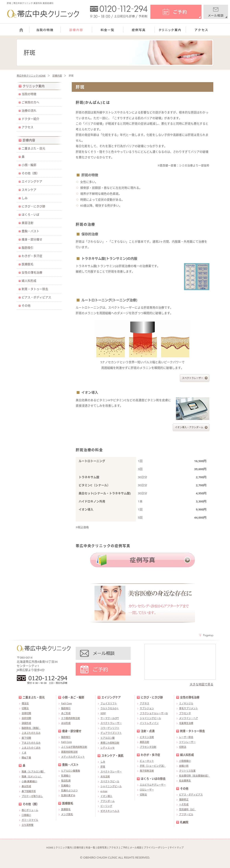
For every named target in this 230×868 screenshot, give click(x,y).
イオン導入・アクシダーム (189, 427)
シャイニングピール (111, 786)
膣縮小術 (184, 766)
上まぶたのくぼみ (31, 748)
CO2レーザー (147, 790)
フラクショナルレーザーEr (154, 713)
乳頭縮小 (66, 776)
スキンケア (29, 190)
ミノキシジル (186, 703)
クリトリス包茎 (187, 771)
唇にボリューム (30, 810)
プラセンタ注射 (148, 747)
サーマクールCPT (110, 718)
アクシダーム (108, 801)
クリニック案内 (34, 86)
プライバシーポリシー (155, 848)
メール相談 (136, 848)
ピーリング (106, 806)
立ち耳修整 (28, 825)
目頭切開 (26, 713)
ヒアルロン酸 (108, 738)
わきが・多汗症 (32, 256)
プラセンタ (185, 713)
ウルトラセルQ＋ (110, 708)
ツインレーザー (187, 742)
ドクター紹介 (30, 119)
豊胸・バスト (30, 231)
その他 (26, 305)
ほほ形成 (66, 723)
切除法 (143, 795)
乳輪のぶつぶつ (69, 790)
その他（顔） (30, 173)
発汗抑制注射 (147, 771)
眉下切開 (26, 738)
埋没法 (25, 703)
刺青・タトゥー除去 (35, 289)
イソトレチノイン (149, 723)
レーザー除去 (186, 737)
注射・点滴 (148, 731)
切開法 (25, 708)
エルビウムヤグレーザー (153, 785)
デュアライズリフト (111, 733)
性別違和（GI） (187, 809)
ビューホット (147, 761)
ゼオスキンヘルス (110, 811)
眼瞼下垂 (26, 758)
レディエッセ (108, 748)
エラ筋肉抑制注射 (71, 718)
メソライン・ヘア (189, 718)
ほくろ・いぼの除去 (153, 779)
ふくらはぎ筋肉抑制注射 (74, 747)
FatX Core (66, 703)
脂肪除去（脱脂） (31, 728)
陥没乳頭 (66, 781)
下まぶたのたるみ (31, 743)
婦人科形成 (29, 281)
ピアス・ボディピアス (36, 297)
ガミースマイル (30, 820)
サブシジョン (147, 708)
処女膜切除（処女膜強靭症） (194, 776)
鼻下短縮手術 (29, 791)
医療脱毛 (28, 264)
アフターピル (186, 814)
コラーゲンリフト (110, 728)
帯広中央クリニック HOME (31, 76)
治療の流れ (29, 110)
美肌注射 (144, 742)
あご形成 (66, 713)
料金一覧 (90, 848)
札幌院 (184, 822)
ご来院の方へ (30, 102)
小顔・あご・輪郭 (73, 697)
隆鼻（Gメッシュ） (32, 777)
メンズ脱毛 (67, 814)
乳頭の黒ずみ (68, 795)
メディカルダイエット (73, 757)
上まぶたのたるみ (31, 733)
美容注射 (28, 223)
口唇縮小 (26, 815)
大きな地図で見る (201, 684)
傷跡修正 (184, 800)
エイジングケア (32, 181)
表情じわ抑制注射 (110, 743)
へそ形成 (184, 804)
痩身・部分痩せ (32, 239)
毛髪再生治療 (186, 723)
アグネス (144, 703)
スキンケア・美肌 (112, 756)
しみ (25, 198)
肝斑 (103, 767)
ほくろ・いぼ (30, 214)
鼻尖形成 (26, 786)
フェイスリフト (109, 703)
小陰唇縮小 (185, 761)
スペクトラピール (110, 781)
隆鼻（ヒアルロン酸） (33, 772)
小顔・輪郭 (29, 165)
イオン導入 (106, 796)
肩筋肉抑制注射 (69, 752)
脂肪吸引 (28, 248)
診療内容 (57, 76)
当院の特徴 (29, 94)
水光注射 (105, 777)
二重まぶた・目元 (33, 148)
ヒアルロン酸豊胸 (71, 771)
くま (24, 753)
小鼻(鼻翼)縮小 (29, 781)
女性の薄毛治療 (32, 272)
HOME (50, 848)
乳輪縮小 (66, 786)
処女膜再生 (185, 781)
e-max (104, 791)
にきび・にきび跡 (33, 206)
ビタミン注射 (147, 737)
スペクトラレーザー (193, 378)
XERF (103, 713)
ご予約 (124, 848)
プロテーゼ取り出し (32, 796)
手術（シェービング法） (153, 766)
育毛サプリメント (189, 708)
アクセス (28, 127)
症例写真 (102, 848)
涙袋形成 (26, 723)
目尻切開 (26, 718)
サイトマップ (177, 848)
